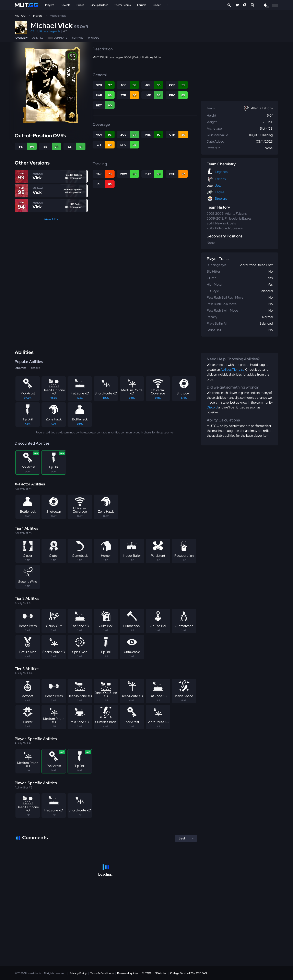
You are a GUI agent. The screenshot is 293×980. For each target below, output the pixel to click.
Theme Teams (122, 5)
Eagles (220, 192)
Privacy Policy (78, 973)
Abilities (38, 38)
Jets (218, 186)
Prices (80, 5)
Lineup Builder (99, 5)
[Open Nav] (167, 5)
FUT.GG (146, 973)
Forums (142, 5)
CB (32, 31)
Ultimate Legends (49, 31)
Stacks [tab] (36, 368)
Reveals (65, 5)
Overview (21, 38)
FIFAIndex (161, 973)
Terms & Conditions (102, 973)
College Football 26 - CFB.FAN (189, 973)
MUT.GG (20, 16)
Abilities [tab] (21, 368)
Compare (78, 38)
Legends (221, 172)
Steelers (221, 199)
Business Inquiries (128, 973)
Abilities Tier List (232, 370)
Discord (212, 407)
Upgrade (94, 38)
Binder (157, 5)
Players (50, 5)
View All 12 (51, 219)
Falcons (220, 179)
